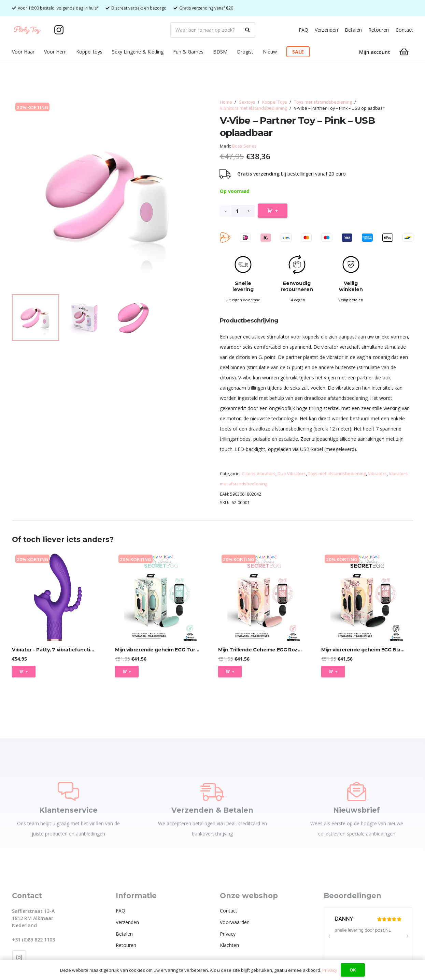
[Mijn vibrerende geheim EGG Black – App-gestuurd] (367, 597)
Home (226, 102)
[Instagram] (59, 30)
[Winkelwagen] (404, 52)
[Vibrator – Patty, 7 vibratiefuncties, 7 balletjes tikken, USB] (58, 597)
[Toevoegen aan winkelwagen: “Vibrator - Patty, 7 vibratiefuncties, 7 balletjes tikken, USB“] (24, 672)
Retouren (379, 30)
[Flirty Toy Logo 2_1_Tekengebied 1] (27, 30)
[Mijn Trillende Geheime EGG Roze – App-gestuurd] (264, 597)
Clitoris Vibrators (259, 474)
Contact (404, 30)
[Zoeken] (247, 30)
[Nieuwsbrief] (357, 791)
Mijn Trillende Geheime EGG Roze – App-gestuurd (279, 650)
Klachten (229, 945)
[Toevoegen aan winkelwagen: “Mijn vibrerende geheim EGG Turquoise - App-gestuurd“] (127, 672)
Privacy (228, 934)
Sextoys (247, 102)
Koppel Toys (275, 102)
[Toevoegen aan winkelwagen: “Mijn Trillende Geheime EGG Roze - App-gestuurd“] (230, 672)
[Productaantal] (237, 211)
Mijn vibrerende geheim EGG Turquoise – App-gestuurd (183, 650)
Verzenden (326, 30)
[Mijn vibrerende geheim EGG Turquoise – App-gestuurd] (161, 597)
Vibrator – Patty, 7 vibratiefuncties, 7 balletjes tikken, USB (83, 650)
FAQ (303, 30)
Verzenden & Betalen (212, 810)
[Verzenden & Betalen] (212, 791)
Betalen (353, 30)
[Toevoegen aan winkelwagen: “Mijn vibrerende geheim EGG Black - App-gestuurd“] (333, 672)
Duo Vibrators (292, 474)
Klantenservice (68, 810)
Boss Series (244, 146)
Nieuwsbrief (357, 810)
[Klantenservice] (68, 791)
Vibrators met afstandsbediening (253, 108)
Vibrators (377, 474)
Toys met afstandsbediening (323, 102)
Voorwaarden (235, 922)
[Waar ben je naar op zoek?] (213, 30)
